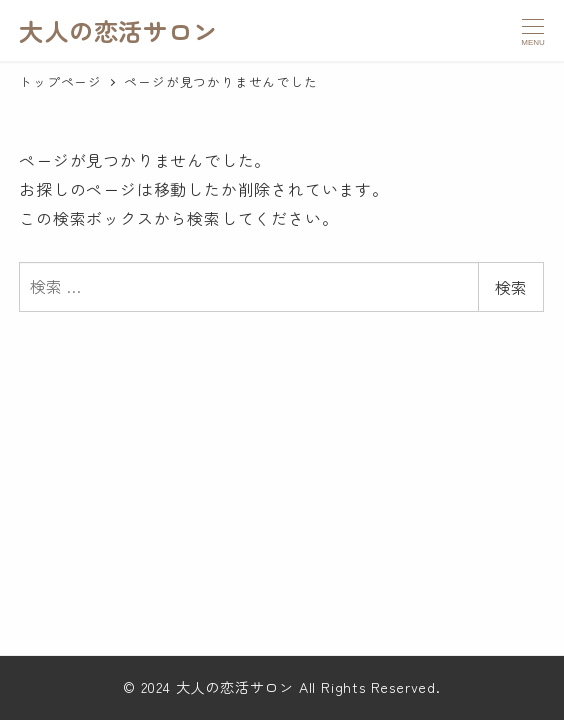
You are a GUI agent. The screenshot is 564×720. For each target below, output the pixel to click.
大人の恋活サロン (118, 30)
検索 (511, 287)
